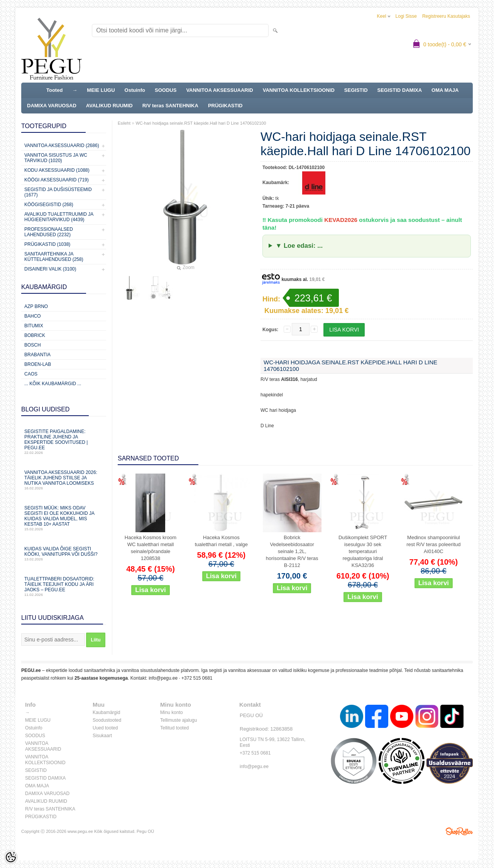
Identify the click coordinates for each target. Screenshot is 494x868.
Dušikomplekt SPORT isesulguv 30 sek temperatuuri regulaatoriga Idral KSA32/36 (363, 551)
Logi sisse (406, 16)
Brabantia (37, 355)
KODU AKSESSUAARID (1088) (57, 170)
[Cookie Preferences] (11, 857)
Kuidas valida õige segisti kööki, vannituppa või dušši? (64, 554)
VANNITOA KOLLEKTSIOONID (299, 90)
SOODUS (166, 90)
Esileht (124, 123)
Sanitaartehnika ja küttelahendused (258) (54, 257)
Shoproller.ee (459, 831)
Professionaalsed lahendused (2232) (49, 232)
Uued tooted (105, 728)
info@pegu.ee (163, 678)
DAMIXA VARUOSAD (52, 106)
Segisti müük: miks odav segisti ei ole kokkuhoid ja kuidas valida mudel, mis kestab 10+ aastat (64, 518)
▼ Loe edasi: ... (299, 246)
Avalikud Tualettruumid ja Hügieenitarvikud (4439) (59, 217)
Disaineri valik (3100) (50, 269)
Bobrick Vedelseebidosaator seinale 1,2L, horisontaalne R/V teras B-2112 (292, 551)
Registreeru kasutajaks (446, 16)
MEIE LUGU (101, 90)
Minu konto (172, 712)
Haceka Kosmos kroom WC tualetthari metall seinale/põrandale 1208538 (151, 548)
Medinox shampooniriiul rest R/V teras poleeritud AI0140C (433, 544)
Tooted (54, 90)
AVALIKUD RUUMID (109, 106)
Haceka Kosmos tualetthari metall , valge (221, 541)
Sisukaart (102, 736)
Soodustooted (107, 720)
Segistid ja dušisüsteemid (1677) (58, 192)
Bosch (33, 345)
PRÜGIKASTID (225, 106)
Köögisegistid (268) (49, 205)
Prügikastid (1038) (47, 244)
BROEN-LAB (38, 364)
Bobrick (35, 335)
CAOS (31, 374)
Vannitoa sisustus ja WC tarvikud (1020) (56, 158)
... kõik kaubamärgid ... (53, 384)
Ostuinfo (135, 90)
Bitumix (34, 326)
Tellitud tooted (174, 728)
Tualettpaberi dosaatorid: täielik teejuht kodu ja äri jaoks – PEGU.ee (64, 586)
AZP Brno (36, 306)
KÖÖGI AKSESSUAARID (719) (57, 180)
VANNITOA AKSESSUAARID (219, 90)
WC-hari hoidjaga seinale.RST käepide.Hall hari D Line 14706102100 (201, 123)
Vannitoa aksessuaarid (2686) (62, 146)
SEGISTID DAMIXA (400, 90)
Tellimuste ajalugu (178, 720)
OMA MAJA (445, 90)
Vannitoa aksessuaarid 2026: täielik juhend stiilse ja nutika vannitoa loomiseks (64, 480)
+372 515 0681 (197, 678)
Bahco (33, 316)
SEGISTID (356, 90)
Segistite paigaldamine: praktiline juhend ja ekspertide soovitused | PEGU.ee (64, 442)
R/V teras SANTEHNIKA (170, 106)
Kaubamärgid (106, 712)
